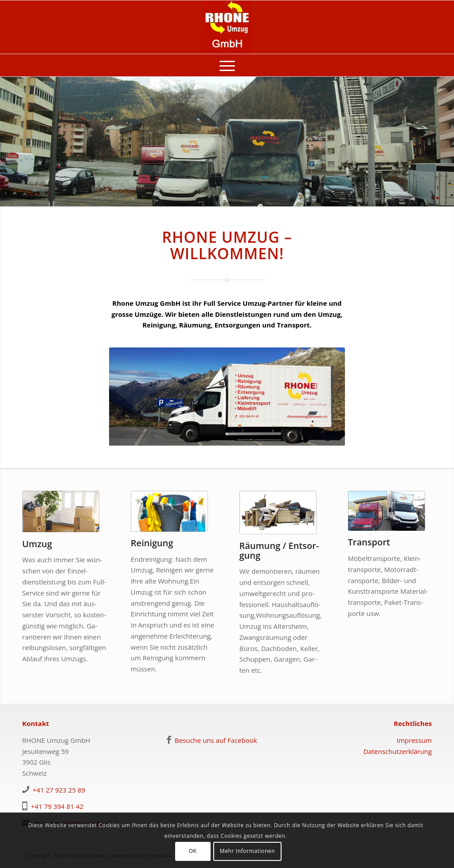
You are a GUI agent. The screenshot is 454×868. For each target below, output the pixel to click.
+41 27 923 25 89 (59, 790)
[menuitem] (227, 65)
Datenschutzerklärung (397, 751)
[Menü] (227, 65)
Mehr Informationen (247, 851)
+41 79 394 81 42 (57, 806)
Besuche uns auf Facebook (216, 740)
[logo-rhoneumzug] (227, 27)
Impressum (414, 740)
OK (193, 851)
